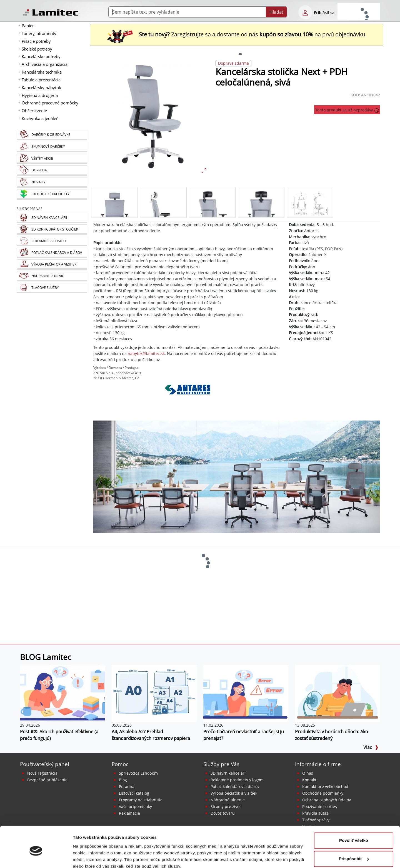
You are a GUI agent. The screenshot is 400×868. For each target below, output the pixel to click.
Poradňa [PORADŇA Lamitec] (127, 786)
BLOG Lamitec (46, 657)
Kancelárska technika (42, 72)
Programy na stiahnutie (141, 800)
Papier (28, 26)
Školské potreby (37, 49)
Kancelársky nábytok (41, 87)
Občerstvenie (34, 111)
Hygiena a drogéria (40, 95)
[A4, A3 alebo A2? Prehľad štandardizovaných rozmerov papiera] (154, 693)
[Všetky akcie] (52, 159)
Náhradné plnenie (228, 800)
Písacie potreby (36, 41)
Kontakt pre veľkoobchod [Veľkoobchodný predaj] (325, 786)
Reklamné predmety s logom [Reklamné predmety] (237, 780)
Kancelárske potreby (41, 56)
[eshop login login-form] (305, 12)
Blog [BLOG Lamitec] (123, 780)
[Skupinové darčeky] (52, 147)
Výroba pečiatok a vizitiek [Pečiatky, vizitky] (234, 793)
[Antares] (188, 397)
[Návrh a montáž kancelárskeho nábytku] (52, 218)
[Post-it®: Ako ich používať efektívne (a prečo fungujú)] (62, 693)
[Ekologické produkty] (52, 194)
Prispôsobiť (354, 834)
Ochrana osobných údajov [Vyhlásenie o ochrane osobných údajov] (327, 800)
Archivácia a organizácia (45, 64)
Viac (371, 747)
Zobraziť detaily (89, 857)
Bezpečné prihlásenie (47, 780)
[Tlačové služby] (52, 288)
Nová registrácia (42, 773)
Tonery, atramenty (39, 33)
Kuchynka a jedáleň (40, 118)
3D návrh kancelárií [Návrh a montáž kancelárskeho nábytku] (229, 773)
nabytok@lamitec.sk (146, 353)
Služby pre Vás (221, 764)
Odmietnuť (353, 853)
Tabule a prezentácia (41, 80)
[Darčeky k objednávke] (52, 135)
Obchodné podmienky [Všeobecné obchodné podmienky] (323, 793)
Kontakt (309, 780)
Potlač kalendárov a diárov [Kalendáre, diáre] (235, 786)
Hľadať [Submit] (276, 12)
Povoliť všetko (354, 816)
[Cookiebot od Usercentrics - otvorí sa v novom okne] (36, 857)
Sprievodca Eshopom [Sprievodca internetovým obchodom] (138, 773)
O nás (308, 773)
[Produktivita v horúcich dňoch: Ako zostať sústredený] (337, 693)
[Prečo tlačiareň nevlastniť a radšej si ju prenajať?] (246, 693)
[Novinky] (52, 182)
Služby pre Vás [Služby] (30, 209)
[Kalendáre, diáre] (52, 253)
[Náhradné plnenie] (52, 276)
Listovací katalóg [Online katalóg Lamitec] (134, 793)
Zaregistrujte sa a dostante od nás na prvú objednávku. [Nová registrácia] (237, 34)
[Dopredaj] (52, 171)
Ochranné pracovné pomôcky (50, 103)
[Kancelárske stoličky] (237, 477)
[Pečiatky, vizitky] (52, 265)
